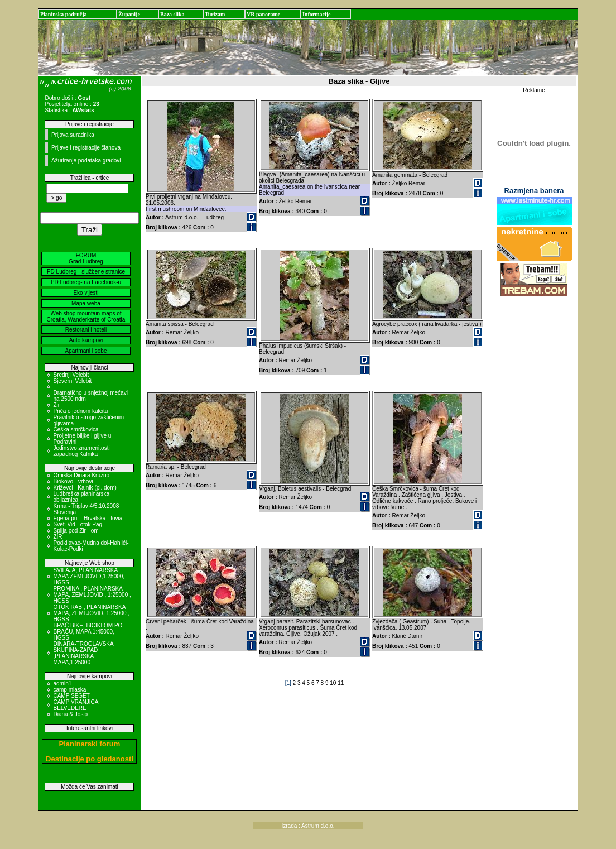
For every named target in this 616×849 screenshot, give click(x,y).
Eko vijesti (86, 293)
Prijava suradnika (73, 135)
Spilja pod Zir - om (76, 531)
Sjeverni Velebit (72, 381)
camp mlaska (69, 690)
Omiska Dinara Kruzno (81, 475)
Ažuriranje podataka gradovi (86, 160)
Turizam (215, 14)
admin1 (62, 683)
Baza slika (172, 14)
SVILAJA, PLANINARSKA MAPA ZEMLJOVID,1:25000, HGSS (89, 576)
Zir (56, 405)
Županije (129, 14)
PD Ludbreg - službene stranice (86, 272)
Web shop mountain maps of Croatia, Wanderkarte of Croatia (86, 316)
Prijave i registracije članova (86, 148)
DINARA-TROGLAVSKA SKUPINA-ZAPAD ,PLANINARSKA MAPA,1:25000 (83, 653)
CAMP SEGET (71, 696)
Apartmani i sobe (86, 351)
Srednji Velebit (71, 375)
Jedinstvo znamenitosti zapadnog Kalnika (81, 451)
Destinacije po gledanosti (90, 759)
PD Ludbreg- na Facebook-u (86, 282)
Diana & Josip (70, 714)
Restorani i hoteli (86, 330)
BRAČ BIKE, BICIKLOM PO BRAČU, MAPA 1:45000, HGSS (88, 632)
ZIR (57, 537)
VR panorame (263, 14)
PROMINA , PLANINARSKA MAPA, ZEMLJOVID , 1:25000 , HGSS (92, 595)
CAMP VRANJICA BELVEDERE (75, 705)
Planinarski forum (90, 744)
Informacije (317, 14)
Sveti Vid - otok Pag (78, 524)
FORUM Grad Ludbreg (86, 258)
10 (334, 683)
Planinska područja (64, 14)
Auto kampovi (86, 340)
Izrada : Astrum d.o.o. (308, 826)
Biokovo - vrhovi (73, 481)
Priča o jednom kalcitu (80, 411)
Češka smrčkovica (76, 430)
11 (341, 683)
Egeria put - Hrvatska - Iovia (88, 518)
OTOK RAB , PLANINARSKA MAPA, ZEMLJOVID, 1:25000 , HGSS (91, 613)
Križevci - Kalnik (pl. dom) (85, 488)
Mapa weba (86, 303)
